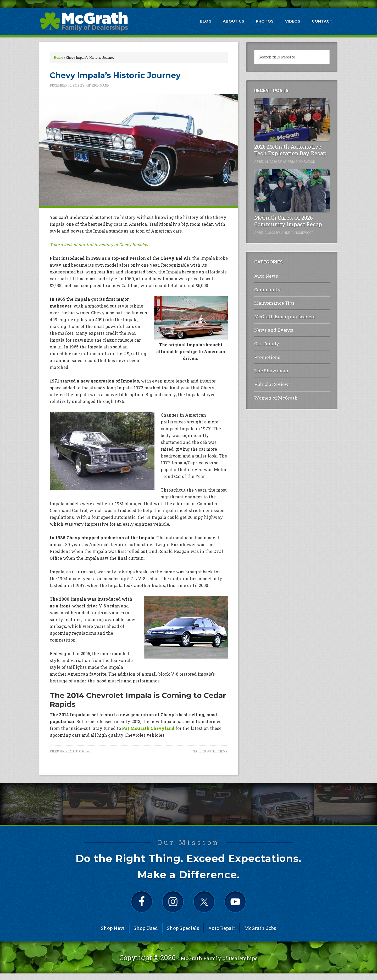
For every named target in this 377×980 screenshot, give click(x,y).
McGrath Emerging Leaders (280, 312)
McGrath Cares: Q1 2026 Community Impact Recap (288, 221)
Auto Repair (222, 935)
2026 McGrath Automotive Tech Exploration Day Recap (290, 150)
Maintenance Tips (271, 300)
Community (266, 287)
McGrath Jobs (260, 935)
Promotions (265, 349)
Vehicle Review (268, 373)
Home (58, 57)
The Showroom (268, 361)
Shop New (113, 935)
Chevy (222, 751)
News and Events (270, 324)
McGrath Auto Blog (84, 21)
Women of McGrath (272, 386)
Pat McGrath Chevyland (148, 728)
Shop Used (146, 935)
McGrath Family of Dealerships (219, 964)
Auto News (82, 751)
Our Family (265, 336)
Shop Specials (183, 935)
